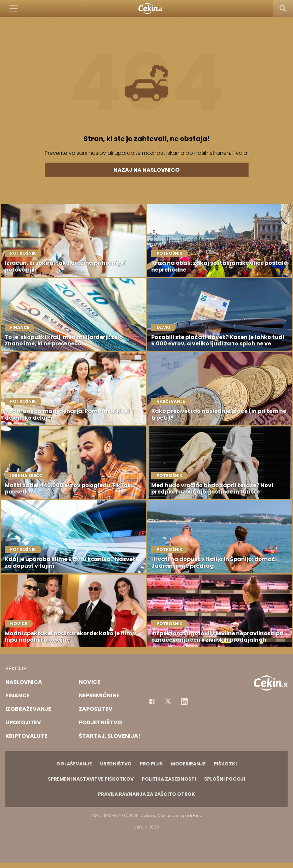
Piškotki (225, 764)
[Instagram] (184, 701)
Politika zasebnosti (169, 779)
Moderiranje (188, 764)
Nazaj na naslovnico (146, 170)
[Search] (283, 8)
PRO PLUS (151, 764)
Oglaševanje (74, 764)
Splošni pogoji (225, 779)
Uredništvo (116, 764)
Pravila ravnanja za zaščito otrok (146, 794)
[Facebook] (152, 701)
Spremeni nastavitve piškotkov (91, 779)
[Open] (14, 8)
